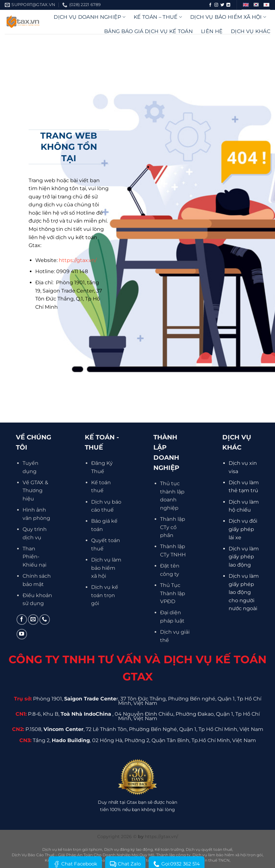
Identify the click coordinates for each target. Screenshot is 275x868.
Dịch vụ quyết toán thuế (209, 849)
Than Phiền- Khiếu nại (34, 557)
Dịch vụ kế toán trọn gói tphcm (72, 849)
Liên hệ (212, 31)
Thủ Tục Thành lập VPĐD (173, 593)
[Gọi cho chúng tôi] (45, 620)
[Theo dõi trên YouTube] (22, 634)
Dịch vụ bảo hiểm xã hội (228, 17)
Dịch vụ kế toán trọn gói (105, 595)
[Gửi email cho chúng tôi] (33, 620)
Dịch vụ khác (251, 31)
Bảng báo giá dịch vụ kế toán (148, 31)
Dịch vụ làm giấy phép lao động (244, 557)
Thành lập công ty (173, 855)
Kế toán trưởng (169, 849)
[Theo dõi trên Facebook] (210, 5)
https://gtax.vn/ (78, 260)
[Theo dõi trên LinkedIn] (228, 5)
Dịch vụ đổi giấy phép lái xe (243, 529)
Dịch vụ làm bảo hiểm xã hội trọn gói (228, 855)
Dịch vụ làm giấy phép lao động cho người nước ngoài (244, 592)
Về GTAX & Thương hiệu (35, 491)
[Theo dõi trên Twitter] (222, 5)
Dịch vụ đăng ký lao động (128, 849)
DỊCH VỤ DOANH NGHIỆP (90, 17)
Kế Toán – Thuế (158, 17)
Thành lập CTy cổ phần (173, 527)
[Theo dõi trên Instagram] (216, 5)
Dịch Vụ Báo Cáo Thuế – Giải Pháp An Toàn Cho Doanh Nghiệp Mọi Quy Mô (83, 855)
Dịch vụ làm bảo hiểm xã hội (106, 568)
